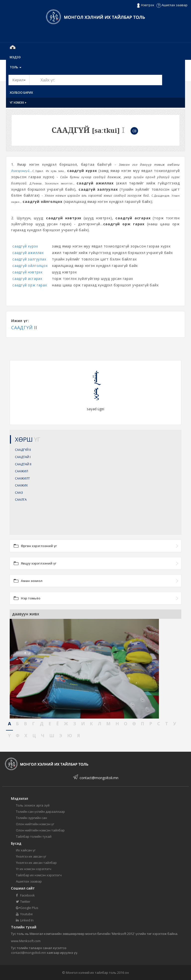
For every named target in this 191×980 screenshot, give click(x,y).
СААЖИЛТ (22, 478)
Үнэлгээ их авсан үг (31, 856)
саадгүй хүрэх (25, 246)
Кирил (21, 80)
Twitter (23, 901)
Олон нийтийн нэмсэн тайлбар (40, 830)
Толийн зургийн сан (31, 818)
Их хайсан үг (26, 850)
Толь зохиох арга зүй (33, 805)
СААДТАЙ (23, 457)
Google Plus (27, 908)
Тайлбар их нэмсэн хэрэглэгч (39, 875)
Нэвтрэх (145, 5)
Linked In (25, 920)
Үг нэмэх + (18, 103)
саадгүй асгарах (27, 279)
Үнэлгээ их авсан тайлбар (36, 863)
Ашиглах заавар (172, 5)
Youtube (24, 914)
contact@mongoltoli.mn (99, 778)
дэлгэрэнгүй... (22, 171)
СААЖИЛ (22, 471)
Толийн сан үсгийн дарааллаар (40, 812)
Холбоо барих (21, 93)
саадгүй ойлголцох (30, 266)
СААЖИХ (21, 485)
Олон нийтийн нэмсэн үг (35, 824)
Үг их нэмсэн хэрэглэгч (34, 869)
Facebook (25, 895)
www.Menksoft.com (26, 941)
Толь (16, 67)
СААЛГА (21, 499)
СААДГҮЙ (22, 327)
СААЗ (19, 492)
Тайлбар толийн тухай (34, 836)
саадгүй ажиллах (28, 253)
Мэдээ (15, 57)
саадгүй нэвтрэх (27, 272)
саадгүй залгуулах (29, 259)
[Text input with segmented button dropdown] (96, 80)
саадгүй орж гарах (30, 285)
